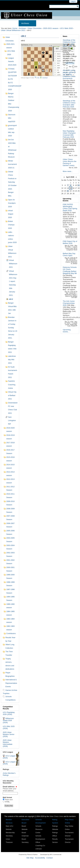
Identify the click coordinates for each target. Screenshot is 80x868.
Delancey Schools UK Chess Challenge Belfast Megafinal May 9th (70, 270)
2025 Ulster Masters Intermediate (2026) (7, 743)
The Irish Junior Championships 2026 (69, 303)
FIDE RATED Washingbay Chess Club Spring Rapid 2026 (70, 207)
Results (60, 23)
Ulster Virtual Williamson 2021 (13, 30)
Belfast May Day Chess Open (69, 254)
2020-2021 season (51, 28)
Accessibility (40, 858)
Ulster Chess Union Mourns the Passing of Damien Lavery (70, 162)
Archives (25, 23)
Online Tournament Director (69, 833)
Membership (45, 23)
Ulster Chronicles (35, 28)
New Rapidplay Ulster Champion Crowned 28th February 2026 (69, 134)
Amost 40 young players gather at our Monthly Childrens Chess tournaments (69, 74)
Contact (50, 858)
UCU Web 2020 (66, 28)
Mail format (7, 797)
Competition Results (8, 708)
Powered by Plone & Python (28, 854)
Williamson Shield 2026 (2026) (8, 720)
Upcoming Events (67, 200)
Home (6, 23)
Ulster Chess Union (56, 816)
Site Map (30, 858)
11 (79, 185)
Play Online (69, 826)
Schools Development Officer (40, 839)
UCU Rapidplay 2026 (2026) (9, 713)
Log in (73, 1)
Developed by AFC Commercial (51, 854)
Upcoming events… (67, 331)
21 (68, 191)
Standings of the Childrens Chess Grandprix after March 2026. (69, 43)
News (65, 36)
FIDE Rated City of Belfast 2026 (70, 242)
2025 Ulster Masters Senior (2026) (8, 734)
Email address (10, 789)
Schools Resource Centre (39, 829)
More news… (68, 171)
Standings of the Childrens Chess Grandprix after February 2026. (69, 104)
